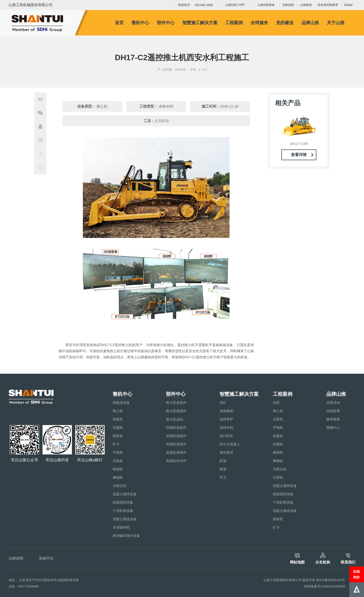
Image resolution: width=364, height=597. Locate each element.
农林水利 (226, 428)
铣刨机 (118, 469)
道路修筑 (226, 411)
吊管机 (278, 477)
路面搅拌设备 (123, 502)
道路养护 (226, 419)
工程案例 (234, 23)
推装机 (118, 436)
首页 (119, 23)
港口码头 (226, 436)
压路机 (118, 461)
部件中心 (166, 23)
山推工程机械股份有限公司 (31, 5)
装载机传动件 (176, 461)
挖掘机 (118, 428)
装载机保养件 (176, 452)
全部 (276, 403)
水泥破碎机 (121, 527)
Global (348, 5)
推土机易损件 (176, 411)
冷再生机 (120, 486)
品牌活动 (333, 403)
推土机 (118, 411)
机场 (223, 461)
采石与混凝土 (230, 444)
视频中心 (333, 428)
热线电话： (197, 5)
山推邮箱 (306, 5)
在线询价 (356, 574)
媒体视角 (333, 419)
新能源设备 (121, 403)
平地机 (118, 452)
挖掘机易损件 (176, 436)
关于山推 (336, 23)
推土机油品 (175, 419)
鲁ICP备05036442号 (331, 580)
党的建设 (285, 23)
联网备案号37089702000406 (325, 586)
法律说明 (16, 558)
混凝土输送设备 (125, 519)
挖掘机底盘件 (176, 428)
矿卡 (116, 444)
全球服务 (259, 23)
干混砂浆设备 (123, 511)
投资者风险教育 (328, 5)
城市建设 (226, 452)
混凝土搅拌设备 (125, 494)
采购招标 (288, 5)
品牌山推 (310, 23)
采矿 (223, 403)
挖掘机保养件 (176, 444)
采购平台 (46, 558)
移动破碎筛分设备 (126, 536)
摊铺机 (118, 477)
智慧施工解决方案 (200, 23)
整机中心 (140, 23)
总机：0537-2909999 (24, 586)
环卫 (223, 477)
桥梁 (223, 469)
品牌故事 (333, 411)
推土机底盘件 (176, 403)
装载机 (118, 419)
